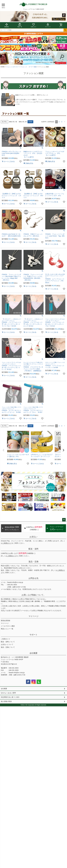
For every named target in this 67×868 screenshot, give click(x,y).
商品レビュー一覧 (7, 629)
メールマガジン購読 (8, 626)
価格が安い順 (13, 122)
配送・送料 (33, 549)
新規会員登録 (6, 621)
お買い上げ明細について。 (33, 595)
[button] (65, 122)
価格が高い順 (23, 122)
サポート (33, 635)
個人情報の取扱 (6, 701)
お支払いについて (7, 644)
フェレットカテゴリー (13, 67)
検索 (65, 30)
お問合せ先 (33, 578)
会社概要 (33, 653)
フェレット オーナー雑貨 (29, 67)
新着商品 (7, 25)
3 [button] (62, 122)
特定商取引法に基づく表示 (10, 697)
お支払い (33, 537)
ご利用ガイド (7, 543)
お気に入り (33, 25)
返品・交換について (8, 647)
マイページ (48, 25)
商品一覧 (20, 25)
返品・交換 (33, 562)
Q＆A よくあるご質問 (8, 693)
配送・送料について (8, 642)
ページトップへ (64, 520)
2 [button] (59, 122)
